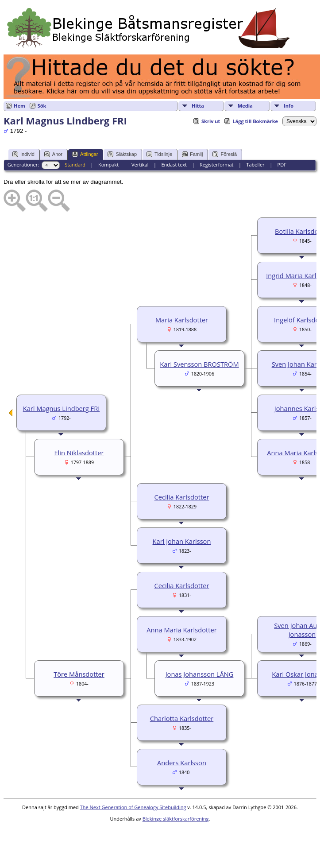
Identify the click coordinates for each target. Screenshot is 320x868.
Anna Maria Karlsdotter (181, 630)
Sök (42, 106)
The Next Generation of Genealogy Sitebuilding (133, 807)
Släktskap (122, 154)
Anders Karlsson (182, 763)
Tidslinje (159, 154)
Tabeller (255, 165)
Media (245, 106)
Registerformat (217, 165)
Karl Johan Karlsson (182, 541)
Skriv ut (211, 121)
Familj (192, 154)
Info (289, 106)
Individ (23, 154)
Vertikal (140, 165)
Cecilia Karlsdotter (182, 497)
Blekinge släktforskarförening (176, 819)
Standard (75, 165)
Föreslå (225, 154)
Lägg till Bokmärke (255, 121)
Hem (19, 106)
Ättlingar (85, 154)
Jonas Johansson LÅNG (200, 674)
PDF (282, 165)
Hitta (198, 106)
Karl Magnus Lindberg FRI (62, 408)
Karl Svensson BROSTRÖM (199, 364)
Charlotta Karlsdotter (182, 718)
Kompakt (108, 165)
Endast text (174, 165)
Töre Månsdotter (79, 674)
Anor (53, 154)
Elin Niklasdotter (79, 453)
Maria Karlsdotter (182, 320)
